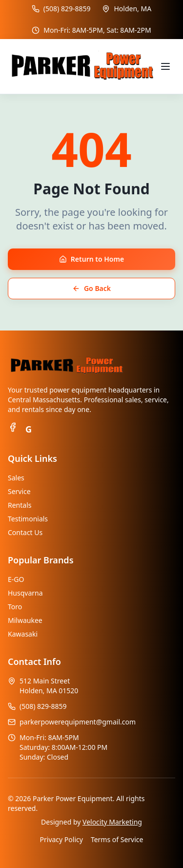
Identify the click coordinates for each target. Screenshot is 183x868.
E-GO (16, 579)
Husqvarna (25, 593)
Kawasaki (23, 634)
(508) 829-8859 (67, 9)
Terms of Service (117, 839)
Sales (16, 478)
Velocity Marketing (112, 822)
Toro (15, 607)
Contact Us (25, 532)
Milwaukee (25, 620)
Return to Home (91, 259)
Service (19, 491)
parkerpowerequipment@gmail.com (78, 722)
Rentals (20, 505)
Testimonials (28, 519)
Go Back (91, 288)
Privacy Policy (61, 839)
